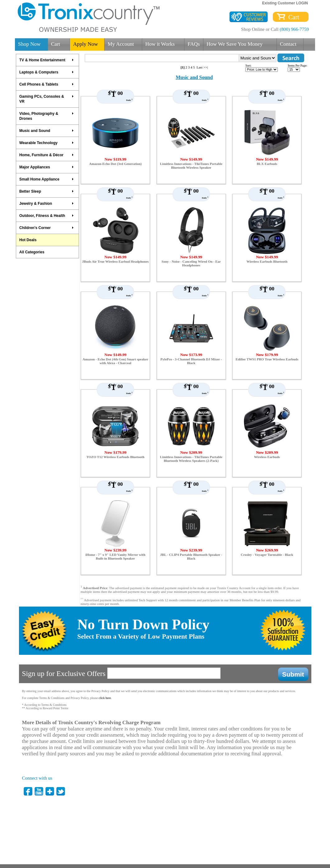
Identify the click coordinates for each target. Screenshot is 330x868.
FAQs (194, 44)
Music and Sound (47, 131)
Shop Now (29, 44)
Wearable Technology (47, 143)
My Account (121, 44)
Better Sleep (47, 191)
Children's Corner (47, 228)
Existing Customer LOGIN (285, 3)
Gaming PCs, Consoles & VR (47, 99)
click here (105, 698)
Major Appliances (47, 167)
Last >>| (202, 67)
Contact (288, 44)
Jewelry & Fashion (47, 204)
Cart (292, 17)
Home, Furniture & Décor (47, 155)
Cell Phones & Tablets (47, 84)
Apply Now (86, 44)
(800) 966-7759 (294, 29)
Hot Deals (28, 240)
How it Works (160, 44)
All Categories (32, 252)
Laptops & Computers (47, 72)
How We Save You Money (235, 44)
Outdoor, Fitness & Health (47, 216)
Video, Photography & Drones (47, 116)
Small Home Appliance (47, 179)
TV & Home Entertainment (47, 60)
